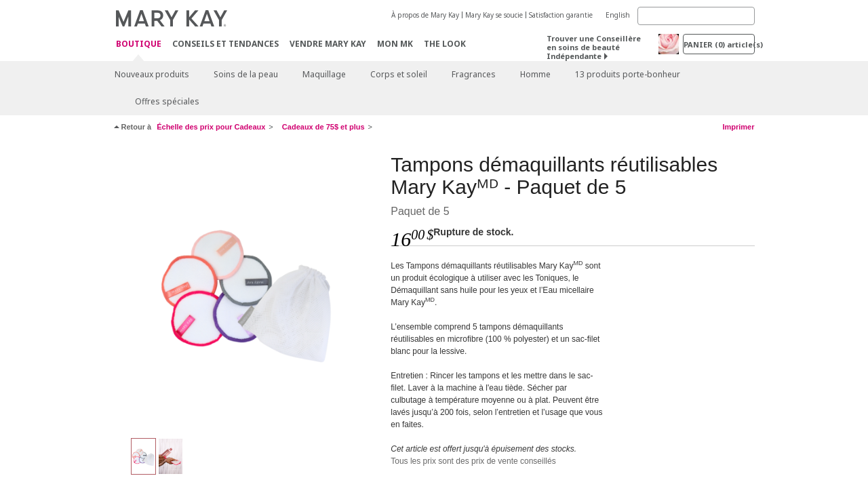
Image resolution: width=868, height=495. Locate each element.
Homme (535, 74)
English (618, 15)
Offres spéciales (167, 101)
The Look (445, 44)
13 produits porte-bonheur (628, 74)
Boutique (139, 44)
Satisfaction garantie (561, 15)
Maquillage (324, 74)
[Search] (696, 16)
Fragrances (474, 74)
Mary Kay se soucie (494, 15)
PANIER (719, 44)
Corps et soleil (399, 74)
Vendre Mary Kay (328, 44)
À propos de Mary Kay (425, 15)
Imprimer (738, 127)
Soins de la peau (246, 74)
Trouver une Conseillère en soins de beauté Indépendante (594, 47)
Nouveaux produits (152, 74)
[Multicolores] (248, 289)
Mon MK (395, 44)
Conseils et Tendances (225, 44)
